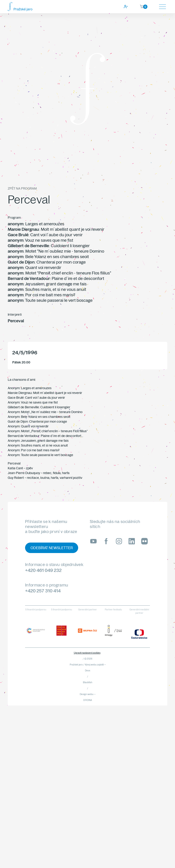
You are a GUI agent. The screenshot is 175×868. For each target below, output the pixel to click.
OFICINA (88, 700)
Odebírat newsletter (52, 548)
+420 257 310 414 (43, 591)
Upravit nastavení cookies (87, 653)
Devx (88, 671)
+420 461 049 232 (43, 570)
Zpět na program (22, 188)
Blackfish (88, 682)
